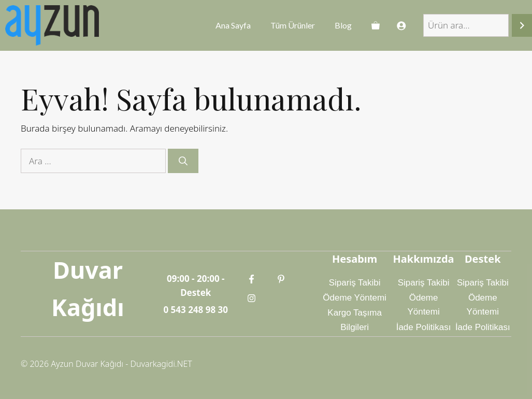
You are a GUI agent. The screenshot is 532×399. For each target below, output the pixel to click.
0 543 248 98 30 (196, 310)
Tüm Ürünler (293, 25)
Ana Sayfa (233, 25)
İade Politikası (424, 327)
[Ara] (522, 26)
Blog (343, 25)
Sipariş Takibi (355, 283)
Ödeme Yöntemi (355, 298)
